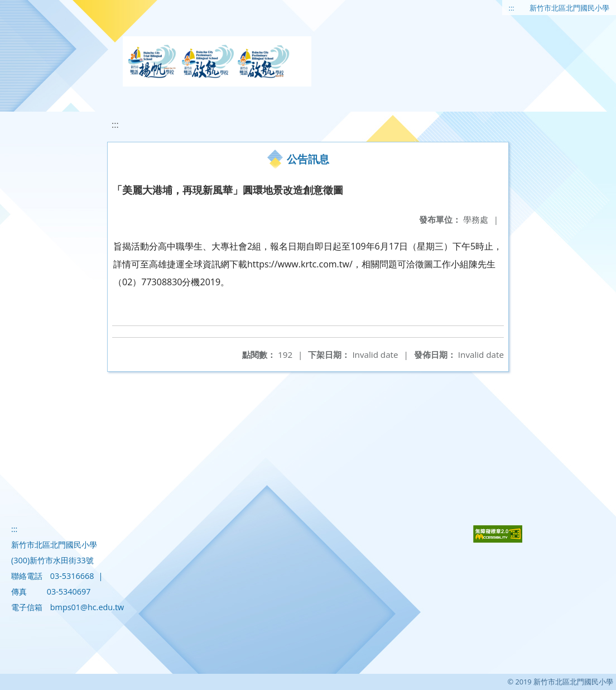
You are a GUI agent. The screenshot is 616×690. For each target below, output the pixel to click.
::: (512, 8)
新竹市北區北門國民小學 (569, 8)
